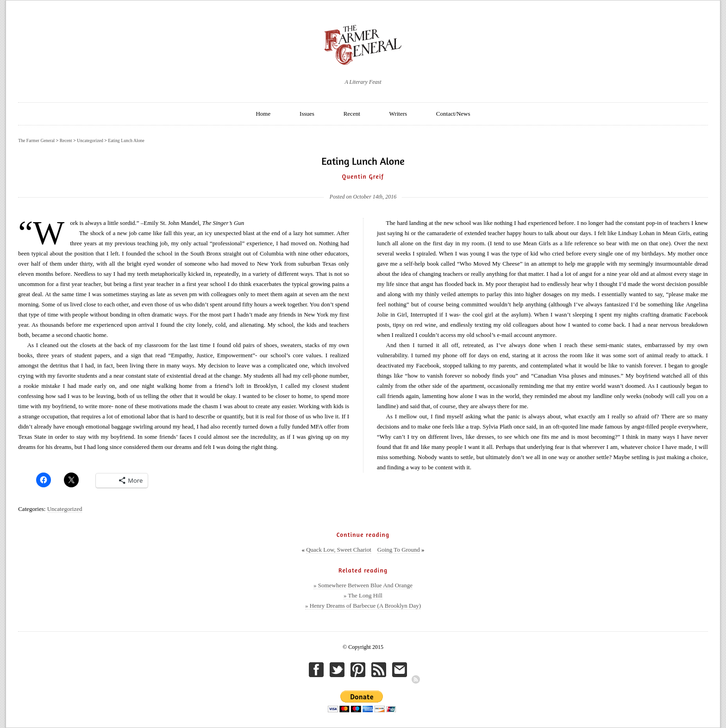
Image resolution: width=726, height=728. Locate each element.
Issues (307, 114)
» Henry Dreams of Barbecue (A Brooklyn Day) (363, 606)
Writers (398, 114)
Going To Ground (399, 550)
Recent (352, 114)
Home (263, 114)
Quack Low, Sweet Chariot (339, 550)
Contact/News (453, 114)
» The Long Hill (363, 595)
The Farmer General (36, 140)
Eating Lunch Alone (126, 140)
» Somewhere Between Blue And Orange (363, 585)
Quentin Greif (363, 176)
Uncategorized (65, 509)
